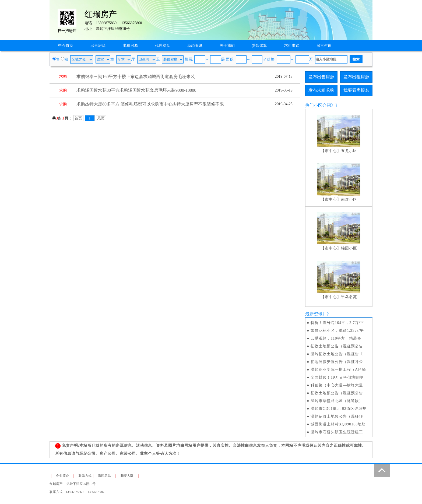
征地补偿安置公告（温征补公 (337, 362)
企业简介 (62, 476)
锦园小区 (349, 248)
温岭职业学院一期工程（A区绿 (338, 370)
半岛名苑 (349, 297)
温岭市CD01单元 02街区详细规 (339, 409)
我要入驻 (127, 476)
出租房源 (130, 46)
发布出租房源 (356, 77)
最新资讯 (314, 314)
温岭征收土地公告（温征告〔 (337, 354)
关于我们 (227, 46)
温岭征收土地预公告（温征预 (337, 416)
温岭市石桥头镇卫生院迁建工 (337, 432)
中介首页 (66, 46)
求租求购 (292, 46)
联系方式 (85, 476)
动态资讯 (195, 46)
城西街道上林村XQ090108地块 (338, 424)
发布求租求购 (321, 90)
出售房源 (98, 46)
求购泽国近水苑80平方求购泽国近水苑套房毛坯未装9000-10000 (136, 90)
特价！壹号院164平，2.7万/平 (337, 323)
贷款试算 (259, 46)
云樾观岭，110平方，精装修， (338, 338)
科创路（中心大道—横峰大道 (337, 385)
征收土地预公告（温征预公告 (337, 346)
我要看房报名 (356, 90)
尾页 (101, 118)
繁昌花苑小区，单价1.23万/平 (337, 331)
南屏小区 (349, 200)
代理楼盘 (163, 46)
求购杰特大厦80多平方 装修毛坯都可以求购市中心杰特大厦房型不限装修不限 (150, 104)
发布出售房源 (321, 77)
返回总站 (104, 476)
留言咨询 (324, 46)
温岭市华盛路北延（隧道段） (337, 401)
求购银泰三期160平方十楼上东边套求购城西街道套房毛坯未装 (136, 77)
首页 (78, 118)
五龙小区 (349, 151)
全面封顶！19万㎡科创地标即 (337, 377)
